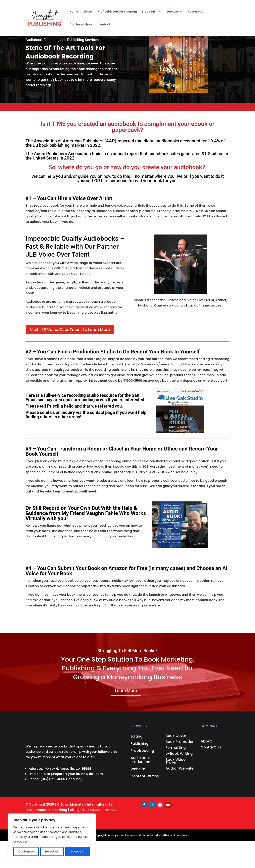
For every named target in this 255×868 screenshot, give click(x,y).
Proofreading (142, 751)
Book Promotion (180, 742)
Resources (196, 12)
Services (173, 12)
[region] (52, 837)
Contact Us (211, 748)
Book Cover (176, 736)
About (88, 12)
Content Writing (145, 776)
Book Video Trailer (176, 761)
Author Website (180, 769)
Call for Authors (81, 25)
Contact (104, 25)
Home (74, 12)
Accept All (78, 851)
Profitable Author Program (117, 12)
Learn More (126, 691)
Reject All (52, 851)
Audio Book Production (141, 760)
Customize (26, 851)
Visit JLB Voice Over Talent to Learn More (70, 330)
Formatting (176, 748)
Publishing (139, 744)
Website (138, 769)
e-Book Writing (179, 754)
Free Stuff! (150, 12)
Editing (136, 737)
